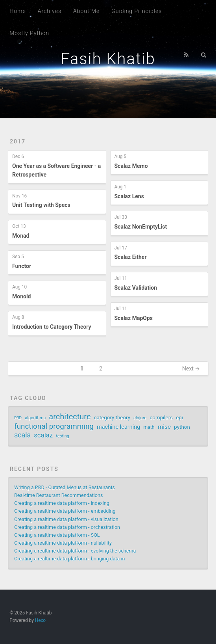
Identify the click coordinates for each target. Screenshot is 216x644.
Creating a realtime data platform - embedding (65, 511)
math (149, 427)
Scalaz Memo (131, 166)
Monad (21, 236)
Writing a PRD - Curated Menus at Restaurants (65, 487)
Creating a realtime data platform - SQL (57, 535)
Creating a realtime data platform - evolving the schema (75, 551)
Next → (191, 369)
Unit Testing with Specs (41, 205)
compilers (161, 418)
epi (179, 418)
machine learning (118, 427)
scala (22, 435)
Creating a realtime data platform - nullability (63, 543)
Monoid (22, 296)
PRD (18, 418)
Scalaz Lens (129, 196)
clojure (140, 418)
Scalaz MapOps (134, 318)
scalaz (43, 435)
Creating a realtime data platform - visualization (66, 519)
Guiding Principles (137, 11)
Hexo (40, 620)
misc (164, 427)
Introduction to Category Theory (52, 327)
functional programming (54, 426)
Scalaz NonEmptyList (141, 227)
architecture (70, 417)
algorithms (35, 418)
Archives (50, 11)
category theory (112, 418)
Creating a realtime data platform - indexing (62, 503)
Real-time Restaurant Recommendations (59, 495)
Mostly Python (29, 33)
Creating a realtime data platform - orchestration (67, 527)
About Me (86, 11)
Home (18, 11)
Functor (22, 266)
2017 (18, 141)
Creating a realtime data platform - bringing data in (69, 559)
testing (63, 436)
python (182, 427)
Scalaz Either (131, 257)
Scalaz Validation (136, 288)
